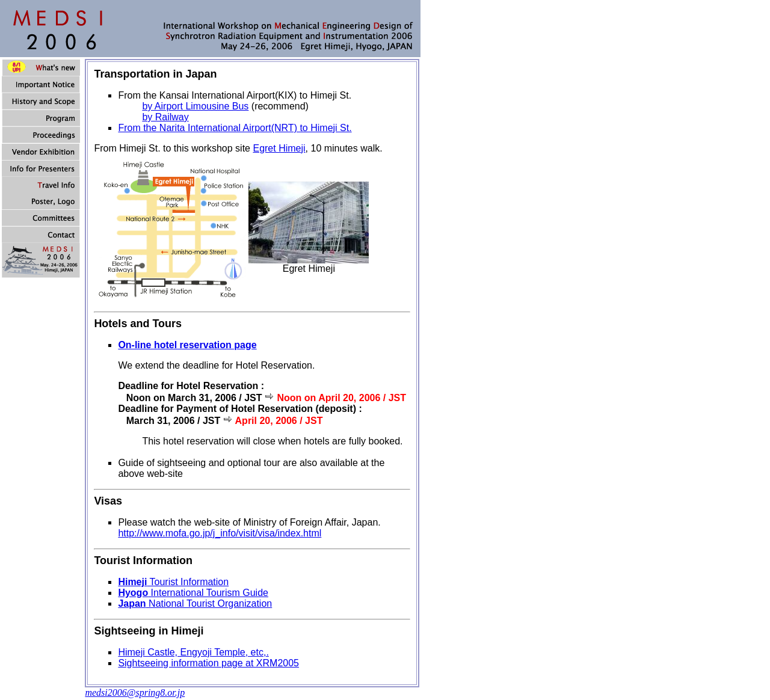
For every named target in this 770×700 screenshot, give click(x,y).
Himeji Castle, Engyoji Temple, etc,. (193, 652)
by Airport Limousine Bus (195, 106)
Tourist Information (173, 582)
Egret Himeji (279, 148)
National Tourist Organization (195, 603)
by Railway (165, 117)
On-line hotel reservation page (187, 345)
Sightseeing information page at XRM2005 (208, 663)
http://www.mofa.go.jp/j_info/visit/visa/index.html (220, 533)
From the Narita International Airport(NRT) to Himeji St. (235, 128)
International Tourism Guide (193, 593)
